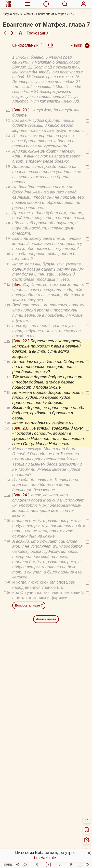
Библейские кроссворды (30, 863)
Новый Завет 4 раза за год (32, 821)
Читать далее (46, 511)
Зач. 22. (21, 233)
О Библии (16, 787)
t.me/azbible (45, 858)
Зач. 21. (21, 177)
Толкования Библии (25, 806)
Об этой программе (25, 799)
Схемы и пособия (23, 831)
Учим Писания (20, 837)
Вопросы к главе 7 (29, 497)
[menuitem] (9, 4)
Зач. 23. (21, 320)
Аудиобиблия (19, 843)
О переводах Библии (26, 793)
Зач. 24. (21, 387)
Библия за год (20, 815)
